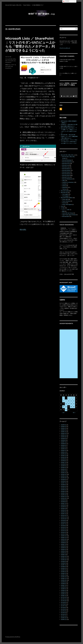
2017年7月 (63, 606)
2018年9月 (63, 582)
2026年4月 (63, 427)
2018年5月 (63, 589)
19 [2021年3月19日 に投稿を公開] (74, 404)
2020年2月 (63, 553)
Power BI (64, 203)
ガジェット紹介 (66, 210)
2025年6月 (63, 444)
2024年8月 (63, 461)
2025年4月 (63, 447)
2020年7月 (63, 544)
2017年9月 (63, 602)
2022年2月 (63, 512)
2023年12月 (64, 474)
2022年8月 (63, 502)
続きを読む (23, 229)
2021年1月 (63, 534)
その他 (62, 208)
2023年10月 (64, 478)
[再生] (62, 96)
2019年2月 (63, 573)
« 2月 (63, 413)
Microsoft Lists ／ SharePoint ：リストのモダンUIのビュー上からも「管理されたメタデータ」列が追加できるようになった (30, 44)
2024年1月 (63, 473)
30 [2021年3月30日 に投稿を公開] (66, 410)
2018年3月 (63, 592)
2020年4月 (63, 549)
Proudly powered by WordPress (13, 637)
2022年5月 (63, 507)
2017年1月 (63, 616)
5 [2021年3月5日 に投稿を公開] (74, 398)
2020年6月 (63, 546)
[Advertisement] (69, 354)
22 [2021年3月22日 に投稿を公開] (63, 407)
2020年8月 (63, 543)
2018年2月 (63, 594)
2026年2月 (63, 430)
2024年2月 (63, 471)
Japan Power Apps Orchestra (69, 215)
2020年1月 (63, 555)
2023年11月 (64, 476)
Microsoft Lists (12, 61)
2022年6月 (63, 505)
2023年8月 (63, 481)
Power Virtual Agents (67, 204)
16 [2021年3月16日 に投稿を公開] (66, 404)
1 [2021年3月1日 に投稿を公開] (64, 398)
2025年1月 (63, 452)
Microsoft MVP (66, 216)
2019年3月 (63, 572)
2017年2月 (63, 614)
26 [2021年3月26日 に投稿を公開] (74, 407)
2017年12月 (64, 597)
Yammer (64, 189)
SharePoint (8, 62)
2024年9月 (63, 459)
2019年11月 (64, 558)
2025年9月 (63, 439)
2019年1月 (63, 575)
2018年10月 (64, 580)
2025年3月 (63, 449)
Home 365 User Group (68, 213)
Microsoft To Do (66, 177)
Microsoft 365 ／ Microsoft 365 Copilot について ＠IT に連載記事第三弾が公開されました (69, 136)
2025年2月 (63, 450)
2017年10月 (64, 601)
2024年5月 (63, 466)
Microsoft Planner (66, 170)
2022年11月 (64, 497)
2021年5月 (63, 527)
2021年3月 (63, 531)
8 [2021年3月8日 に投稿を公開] (64, 401)
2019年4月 (63, 570)
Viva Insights (65, 194)
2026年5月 (63, 425)
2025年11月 (64, 435)
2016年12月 (64, 618)
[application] (69, 93)
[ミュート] (74, 96)
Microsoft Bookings (67, 160)
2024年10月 (64, 457)
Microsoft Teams (66, 175)
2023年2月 (63, 491)
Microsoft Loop (66, 167)
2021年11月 (64, 517)
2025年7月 (63, 442)
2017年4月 (63, 611)
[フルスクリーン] (76, 96)
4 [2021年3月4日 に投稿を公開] (71, 398)
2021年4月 (63, 529)
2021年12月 (64, 515)
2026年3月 (63, 428)
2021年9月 (63, 520)
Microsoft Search (66, 172)
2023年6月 (63, 485)
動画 (63, 211)
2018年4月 (63, 590)
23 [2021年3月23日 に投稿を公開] (66, 407)
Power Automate (66, 201)
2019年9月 (63, 561)
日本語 (66, 1)
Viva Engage (65, 196)
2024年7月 (63, 462)
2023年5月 (63, 486)
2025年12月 (64, 433)
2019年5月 (63, 568)
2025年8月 (63, 440)
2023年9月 (63, 480)
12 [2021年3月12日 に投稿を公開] (74, 401)
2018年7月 (63, 585)
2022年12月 (64, 495)
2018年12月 (64, 577)
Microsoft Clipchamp (67, 162)
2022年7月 (63, 503)
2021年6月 (63, 526)
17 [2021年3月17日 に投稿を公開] (69, 404)
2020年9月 (63, 541)
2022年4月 (63, 509)
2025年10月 (64, 437)
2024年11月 (64, 456)
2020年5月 (63, 548)
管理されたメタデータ (11, 65)
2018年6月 (63, 587)
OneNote (64, 184)
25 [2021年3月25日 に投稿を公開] (71, 407)
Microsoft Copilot (65, 191)
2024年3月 (63, 469)
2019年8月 (63, 563)
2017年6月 (63, 608)
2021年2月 (63, 532)
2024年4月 (63, 468)
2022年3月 (63, 510)
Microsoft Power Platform (67, 198)
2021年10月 (64, 519)
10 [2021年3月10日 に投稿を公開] (69, 401)
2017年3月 (63, 613)
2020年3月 (63, 551)
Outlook (64, 186)
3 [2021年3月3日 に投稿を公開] (69, 398)
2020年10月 (64, 539)
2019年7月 (63, 565)
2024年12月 (64, 454)
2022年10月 (64, 498)
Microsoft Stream (66, 174)
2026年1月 (63, 432)
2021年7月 (63, 524)
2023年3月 (63, 490)
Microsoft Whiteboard (67, 179)
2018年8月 (63, 584)
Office (64, 181)
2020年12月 (64, 536)
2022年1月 (63, 514)
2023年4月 (63, 488)
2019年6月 (63, 567)
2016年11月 (64, 619)
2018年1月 (63, 596)
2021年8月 (63, 522)
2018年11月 (64, 579)
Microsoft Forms (66, 164)
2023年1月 (63, 493)
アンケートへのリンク (65, 48)
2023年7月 (63, 483)
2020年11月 (64, 538)
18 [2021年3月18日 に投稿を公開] (71, 404)
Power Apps (65, 199)
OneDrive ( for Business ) (68, 182)
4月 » (74, 413)
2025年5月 (63, 445)
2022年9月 (63, 500)
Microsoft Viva (64, 193)
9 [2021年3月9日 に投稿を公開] (66, 401)
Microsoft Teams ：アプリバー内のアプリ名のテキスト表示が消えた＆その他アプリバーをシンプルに (69, 142)
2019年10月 (64, 560)
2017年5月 (63, 609)
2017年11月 (64, 599)
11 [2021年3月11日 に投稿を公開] (71, 401)
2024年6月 (63, 464)
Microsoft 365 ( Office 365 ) (67, 155)
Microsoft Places (66, 169)
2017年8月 (63, 604)
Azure (62, 206)
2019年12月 (64, 556)
